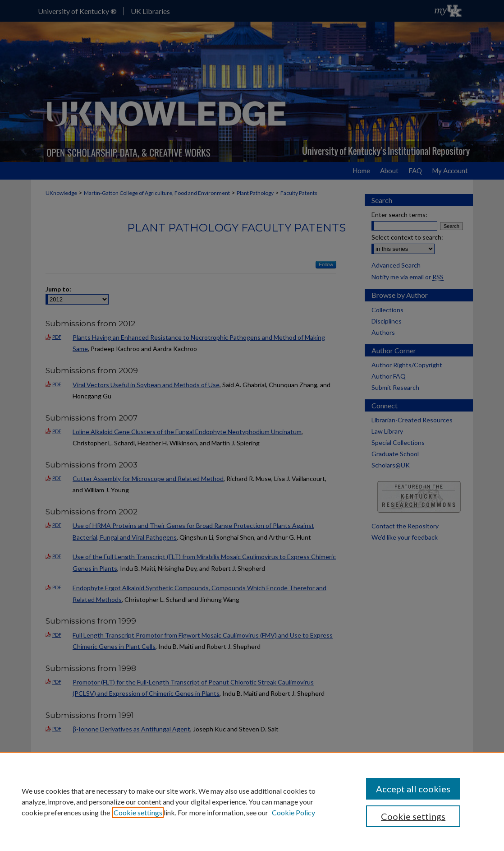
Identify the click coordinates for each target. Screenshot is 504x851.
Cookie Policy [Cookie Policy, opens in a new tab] (293, 812)
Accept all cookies (413, 789)
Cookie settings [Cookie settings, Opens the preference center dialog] (413, 816)
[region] (252, 801)
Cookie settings (138, 812)
